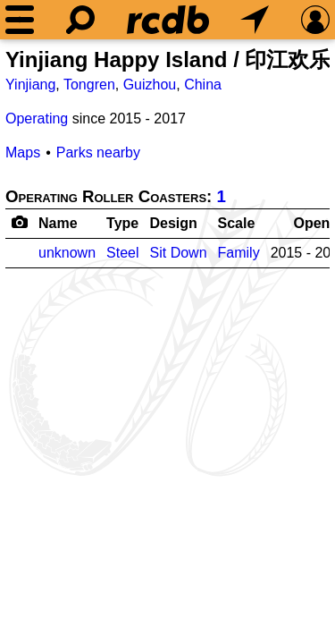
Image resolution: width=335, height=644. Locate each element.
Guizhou (150, 85)
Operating (37, 119)
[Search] (80, 20)
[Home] (168, 20)
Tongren (89, 85)
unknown (67, 253)
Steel (122, 253)
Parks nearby (98, 153)
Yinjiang (30, 85)
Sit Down (179, 253)
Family (239, 253)
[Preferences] (315, 20)
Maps (23, 153)
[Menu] (20, 20)
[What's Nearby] (255, 20)
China (203, 85)
